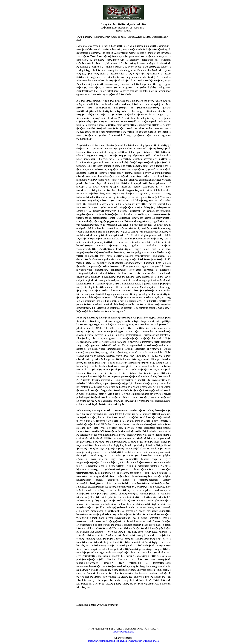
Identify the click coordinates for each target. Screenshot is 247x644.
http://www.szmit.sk (124, 632)
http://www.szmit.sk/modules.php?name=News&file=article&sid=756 (123, 641)
